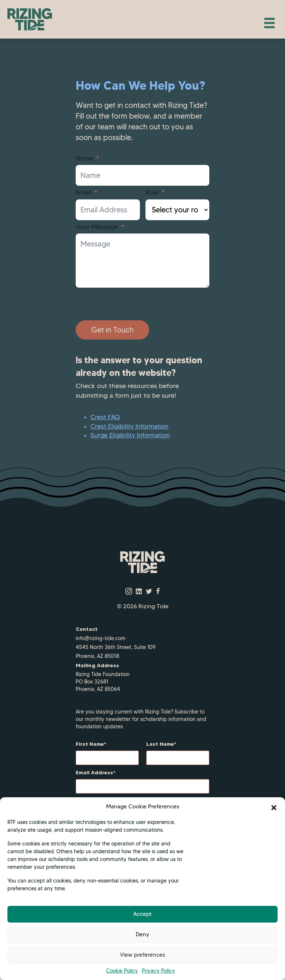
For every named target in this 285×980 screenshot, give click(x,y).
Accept (142, 914)
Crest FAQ (105, 417)
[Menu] (269, 23)
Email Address (94, 772)
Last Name (160, 744)
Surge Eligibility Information (130, 435)
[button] (274, 807)
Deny (142, 934)
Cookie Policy (122, 971)
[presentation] (132, 304)
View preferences (142, 955)
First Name (90, 744)
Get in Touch (112, 330)
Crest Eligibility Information (130, 426)
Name (84, 158)
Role (152, 192)
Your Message (97, 227)
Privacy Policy (158, 971)
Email (83, 192)
